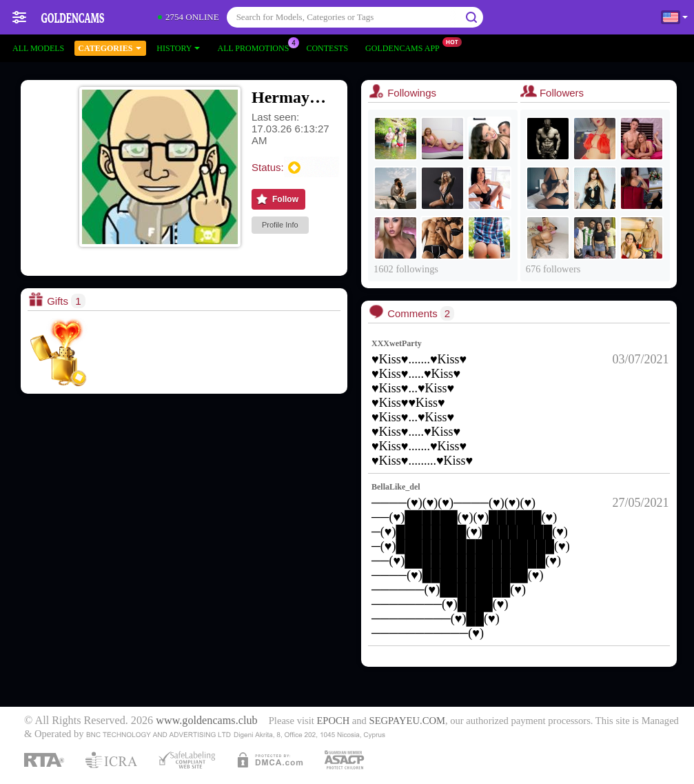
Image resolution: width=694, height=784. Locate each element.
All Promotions (256, 47)
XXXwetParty (397, 343)
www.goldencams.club (206, 721)
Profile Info (280, 225)
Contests (327, 48)
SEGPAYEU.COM (407, 721)
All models (38, 48)
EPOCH (333, 721)
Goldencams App (406, 47)
